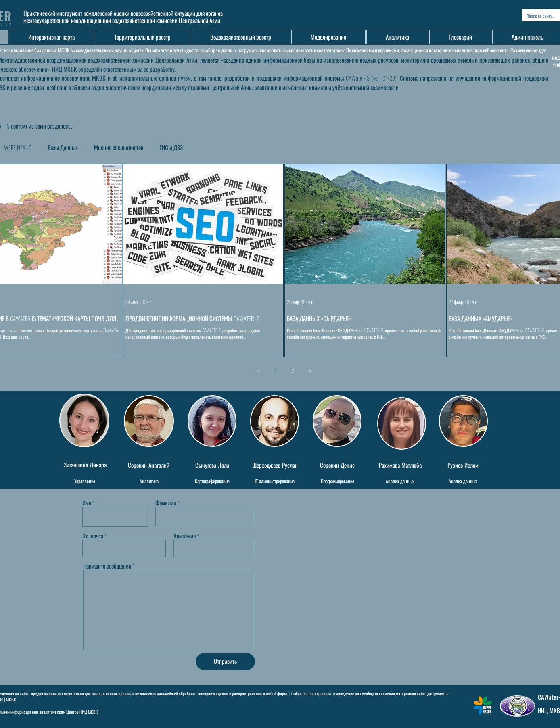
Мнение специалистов (119, 147)
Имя (87, 503)
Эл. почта (93, 536)
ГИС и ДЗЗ (171, 147)
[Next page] (309, 371)
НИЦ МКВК (89, 712)
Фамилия (166, 503)
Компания (185, 536)
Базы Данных (63, 147)
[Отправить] (225, 661)
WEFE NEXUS (18, 147)
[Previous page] (259, 371)
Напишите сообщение (107, 566)
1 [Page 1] (276, 371)
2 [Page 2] (293, 371)
